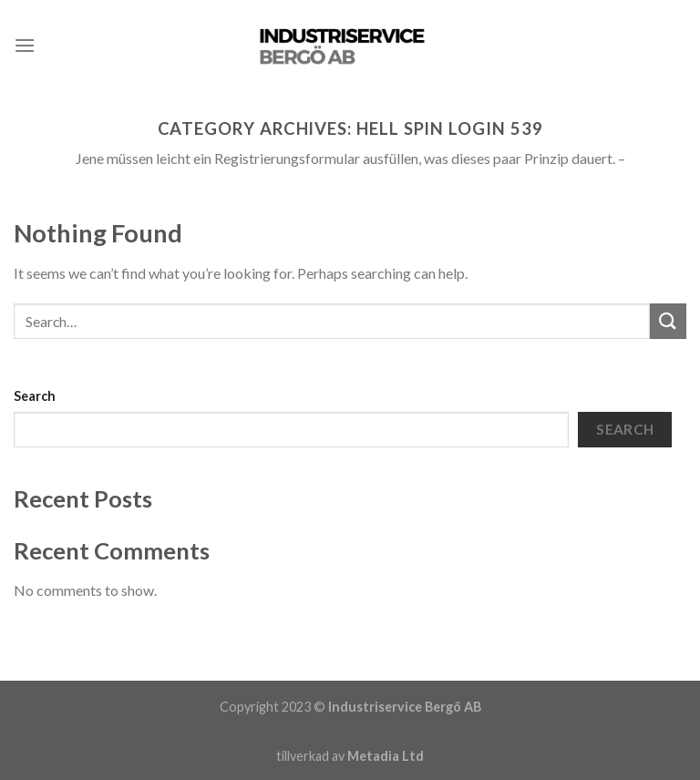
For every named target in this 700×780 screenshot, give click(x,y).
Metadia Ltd (386, 756)
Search (35, 396)
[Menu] (25, 45)
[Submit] (668, 321)
